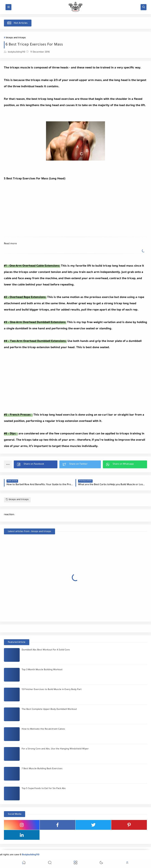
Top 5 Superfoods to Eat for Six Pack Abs (44, 789)
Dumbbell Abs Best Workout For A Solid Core (46, 650)
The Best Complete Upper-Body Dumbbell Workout (49, 710)
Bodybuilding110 (31, 855)
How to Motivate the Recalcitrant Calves (43, 729)
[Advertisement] (33, 207)
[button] (36, 464)
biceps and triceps (16, 38)
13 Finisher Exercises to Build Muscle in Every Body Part (52, 690)
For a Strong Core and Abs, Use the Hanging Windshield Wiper (55, 749)
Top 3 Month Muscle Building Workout (42, 670)
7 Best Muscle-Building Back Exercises (42, 769)
